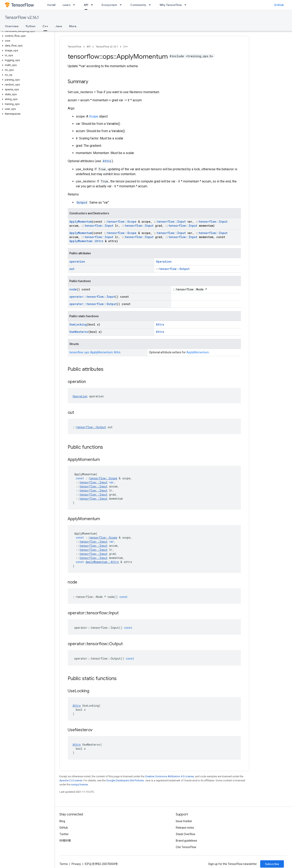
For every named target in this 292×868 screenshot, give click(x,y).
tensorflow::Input (171, 222)
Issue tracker (184, 821)
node (73, 289)
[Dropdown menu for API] (93, 5)
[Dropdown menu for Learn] (75, 5)
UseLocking (78, 324)
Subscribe (272, 864)
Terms (64, 864)
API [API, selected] (86, 5)
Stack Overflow (186, 834)
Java (59, 26)
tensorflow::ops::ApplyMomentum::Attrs (95, 352)
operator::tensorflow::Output (93, 304)
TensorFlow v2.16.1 (22, 18)
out (72, 269)
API (89, 47)
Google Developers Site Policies (125, 780)
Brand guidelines (186, 841)
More (73, 26)
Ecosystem (109, 5)
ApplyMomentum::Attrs (86, 241)
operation (77, 261)
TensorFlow (75, 47)
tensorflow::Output (174, 269)
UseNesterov (79, 332)
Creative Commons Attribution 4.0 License (169, 776)
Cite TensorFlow (186, 847)
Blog (62, 821)
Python (31, 26)
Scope (94, 116)
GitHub (279, 5)
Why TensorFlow (171, 5)
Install (51, 5)
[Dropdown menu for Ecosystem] (122, 5)
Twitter (64, 834)
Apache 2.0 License (71, 780)
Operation (164, 261)
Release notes (185, 828)
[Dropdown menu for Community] (151, 5)
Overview (12, 26)
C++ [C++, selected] (45, 26)
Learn (67, 5)
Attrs (107, 161)
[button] (26, 31)
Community (138, 5)
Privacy (76, 864)
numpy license (79, 784)
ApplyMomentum (81, 222)
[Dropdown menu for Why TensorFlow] (187, 5)
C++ (126, 47)
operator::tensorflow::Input (92, 297)
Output (82, 202)
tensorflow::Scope (122, 222)
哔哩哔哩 (65, 841)
